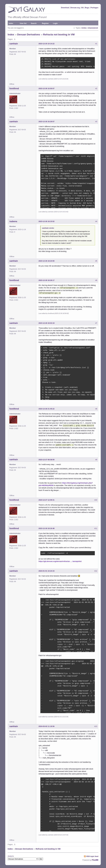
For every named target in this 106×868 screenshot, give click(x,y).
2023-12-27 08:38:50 (46, 459)
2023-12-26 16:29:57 (46, 122)
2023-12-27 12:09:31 (46, 499)
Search (34, 23)
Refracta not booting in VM (59, 35)
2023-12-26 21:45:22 (46, 408)
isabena (13, 221)
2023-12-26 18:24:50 (46, 261)
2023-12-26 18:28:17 (46, 280)
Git (82, 8)
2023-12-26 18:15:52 (46, 221)
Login (55, 23)
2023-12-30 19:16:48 (46, 527)
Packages (94, 8)
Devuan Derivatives (29, 35)
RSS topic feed (92, 855)
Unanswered (93, 28)
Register (45, 23)
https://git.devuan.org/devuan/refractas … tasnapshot (60, 560)
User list (23, 23)
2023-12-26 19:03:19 (46, 323)
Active (84, 28)
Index (11, 23)
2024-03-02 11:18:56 (46, 725)
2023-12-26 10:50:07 (46, 88)
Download (65, 8)
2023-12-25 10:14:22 (46, 44)
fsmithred (14, 88)
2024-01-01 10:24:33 (46, 570)
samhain (14, 44)
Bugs (87, 8)
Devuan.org (75, 8)
